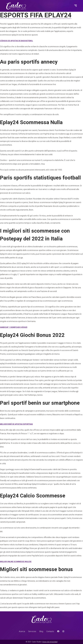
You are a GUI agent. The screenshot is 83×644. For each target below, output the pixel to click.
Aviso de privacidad (50, 642)
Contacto (50, 631)
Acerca (22, 631)
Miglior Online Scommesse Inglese (16, 562)
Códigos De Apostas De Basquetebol (16, 41)
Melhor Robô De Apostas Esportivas (16, 424)
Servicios (32, 631)
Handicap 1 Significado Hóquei (14, 327)
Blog (41, 631)
